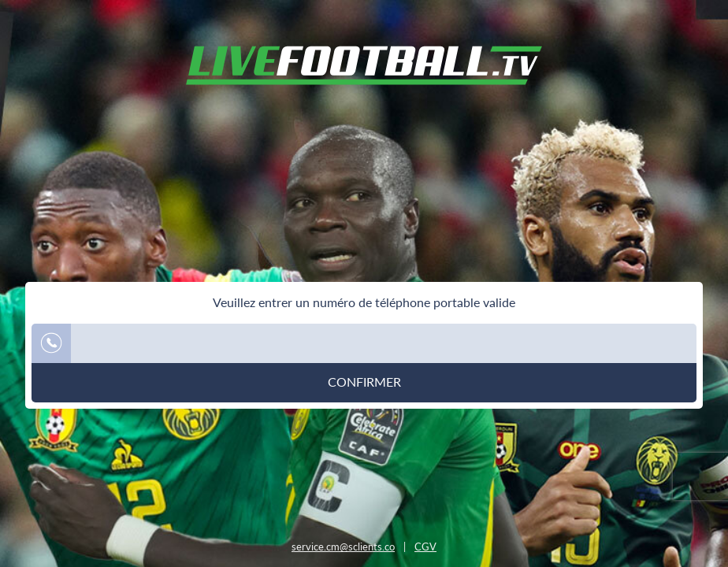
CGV (425, 547)
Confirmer (364, 382)
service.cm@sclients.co (343, 547)
